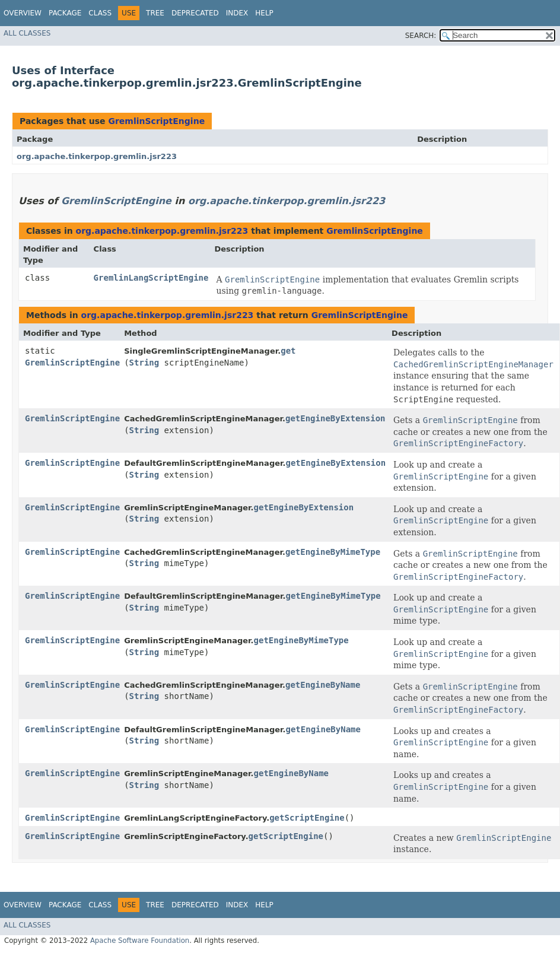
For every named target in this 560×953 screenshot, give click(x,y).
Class (100, 13)
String (144, 363)
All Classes (27, 33)
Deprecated (195, 13)
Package (65, 13)
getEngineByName (323, 685)
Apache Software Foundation (140, 941)
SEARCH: (421, 36)
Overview (23, 13)
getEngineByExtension (335, 418)
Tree (155, 13)
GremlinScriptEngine (156, 121)
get (288, 351)
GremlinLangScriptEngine (151, 278)
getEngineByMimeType (333, 552)
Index (237, 13)
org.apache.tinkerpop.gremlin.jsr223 (97, 156)
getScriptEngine (307, 818)
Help (264, 13)
